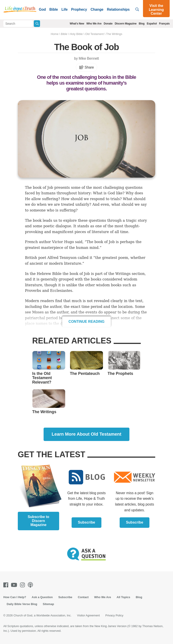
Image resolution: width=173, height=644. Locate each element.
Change (97, 9)
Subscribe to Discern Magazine (38, 521)
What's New (77, 24)
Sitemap (48, 604)
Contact (83, 597)
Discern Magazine (126, 24)
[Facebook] (7, 585)
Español (152, 24)
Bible (54, 9)
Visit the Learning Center (156, 10)
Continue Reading (86, 322)
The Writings (114, 34)
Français (164, 24)
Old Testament (95, 34)
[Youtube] (15, 585)
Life (64, 9)
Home (55, 34)
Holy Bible (76, 34)
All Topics (123, 597)
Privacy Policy (114, 615)
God (42, 9)
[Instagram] (23, 585)
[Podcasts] (31, 585)
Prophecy (79, 9)
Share (86, 67)
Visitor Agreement (88, 615)
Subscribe (86, 522)
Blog (142, 24)
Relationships (118, 9)
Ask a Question (42, 597)
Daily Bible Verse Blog (22, 604)
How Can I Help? (15, 597)
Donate (108, 24)
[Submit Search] (37, 24)
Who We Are (94, 24)
